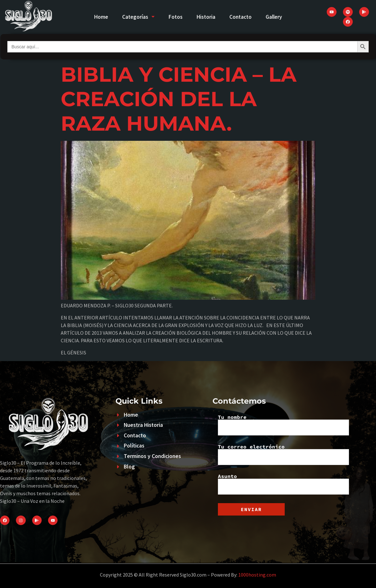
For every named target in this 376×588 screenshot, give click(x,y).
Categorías (135, 17)
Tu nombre (283, 425)
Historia (207, 17)
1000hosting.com (257, 575)
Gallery (279, 17)
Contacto (243, 17)
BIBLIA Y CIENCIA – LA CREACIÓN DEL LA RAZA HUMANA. (179, 99)
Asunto (283, 484)
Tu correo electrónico (283, 455)
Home (96, 17)
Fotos (174, 17)
